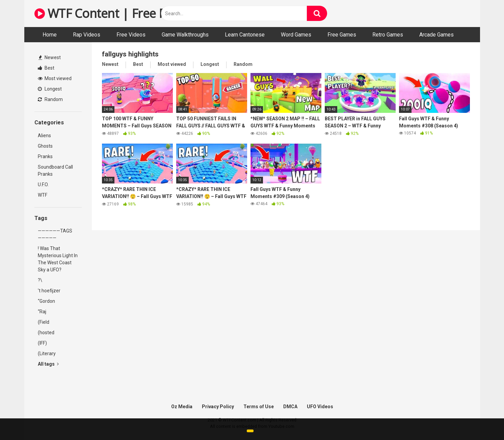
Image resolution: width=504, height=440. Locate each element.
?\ (40, 280)
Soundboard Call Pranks (55, 170)
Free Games (342, 35)
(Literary (47, 353)
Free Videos (131, 35)
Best (46, 68)
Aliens (44, 136)
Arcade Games (436, 35)
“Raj (42, 312)
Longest (50, 89)
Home (50, 35)
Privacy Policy (218, 407)
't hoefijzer (49, 291)
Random (50, 99)
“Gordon (46, 301)
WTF (43, 195)
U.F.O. (43, 185)
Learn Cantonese (245, 35)
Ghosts (45, 146)
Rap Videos (87, 35)
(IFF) (42, 343)
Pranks (45, 156)
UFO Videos (320, 407)
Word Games (296, 35)
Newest (50, 57)
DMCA (290, 407)
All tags (48, 364)
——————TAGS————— (55, 234)
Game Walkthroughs (185, 35)
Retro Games (388, 35)
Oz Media (182, 407)
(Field (44, 322)
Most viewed (55, 78)
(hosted (46, 333)
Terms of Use (259, 407)
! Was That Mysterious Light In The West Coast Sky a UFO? (58, 259)
